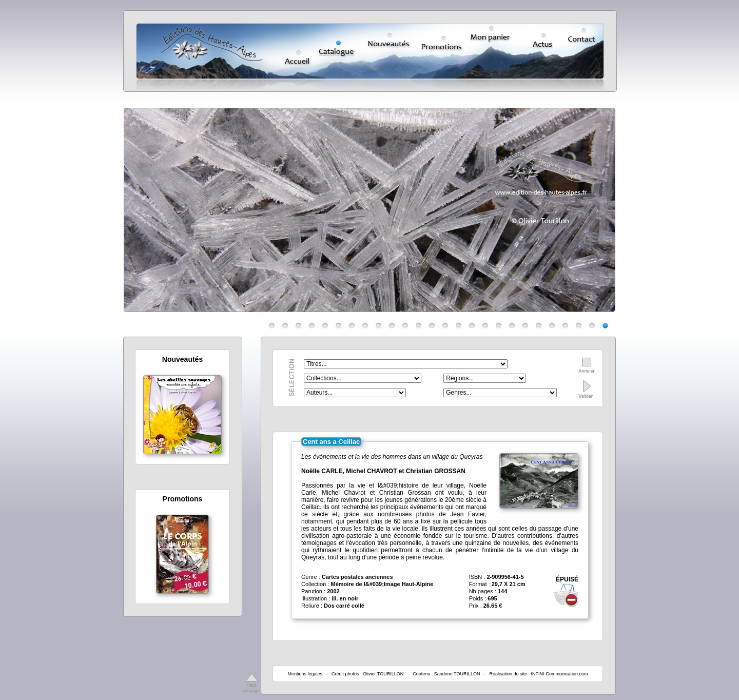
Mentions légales (305, 674)
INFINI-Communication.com (560, 674)
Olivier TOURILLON (383, 674)
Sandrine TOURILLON (457, 674)
